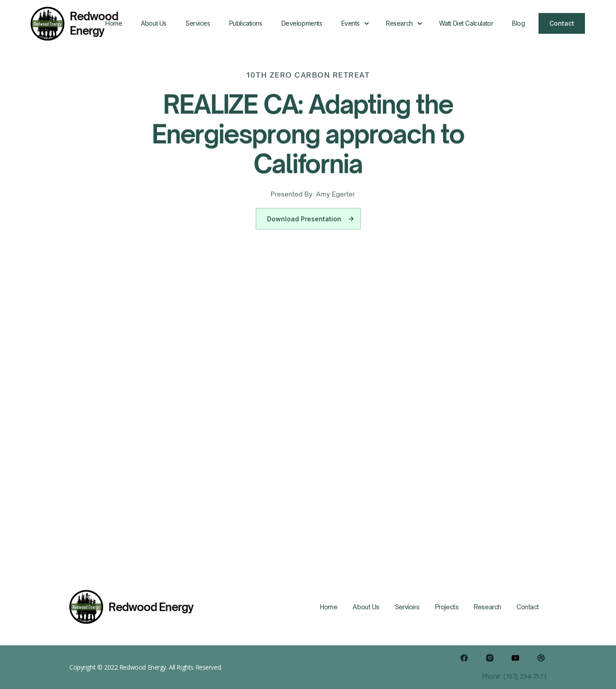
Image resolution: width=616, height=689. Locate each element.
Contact (562, 23)
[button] (354, 23)
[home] (63, 24)
